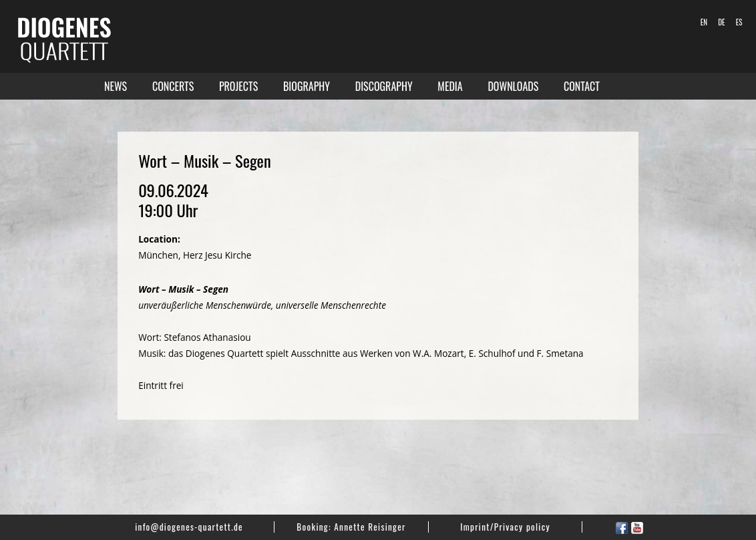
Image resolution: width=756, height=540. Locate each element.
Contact (582, 86)
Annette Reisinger (370, 527)
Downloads (513, 86)
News (116, 86)
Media (450, 86)
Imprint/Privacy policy (505, 527)
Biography (307, 86)
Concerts (173, 86)
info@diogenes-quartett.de (189, 527)
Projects (238, 86)
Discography (384, 86)
